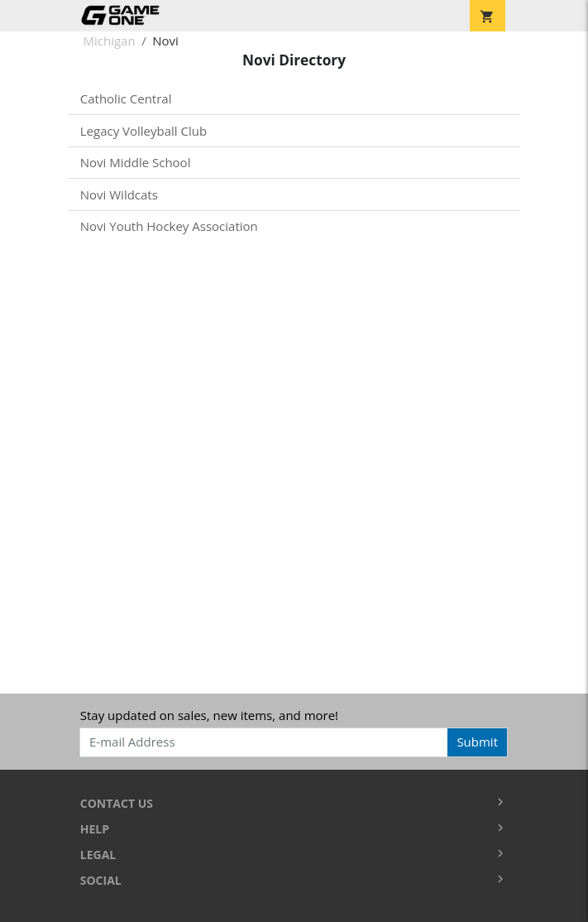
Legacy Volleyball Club (143, 131)
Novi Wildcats (119, 194)
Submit (477, 742)
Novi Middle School (136, 162)
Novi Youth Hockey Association (169, 226)
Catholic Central (126, 98)
